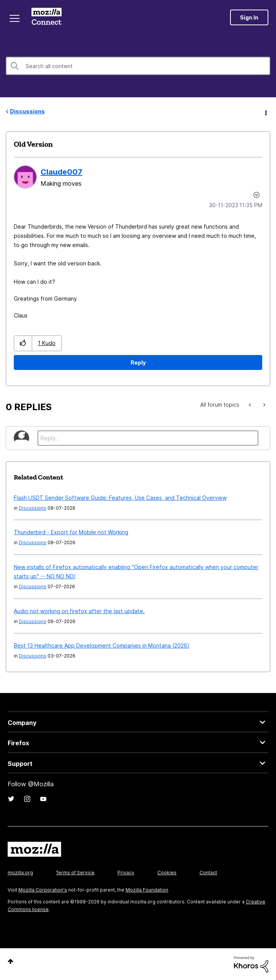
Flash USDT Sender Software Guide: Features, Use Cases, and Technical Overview (120, 498)
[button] (23, 343)
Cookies (167, 873)
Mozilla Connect (47, 17)
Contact (208, 873)
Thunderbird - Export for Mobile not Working (71, 532)
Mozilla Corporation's (43, 890)
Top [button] (11, 961)
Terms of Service (75, 873)
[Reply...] (148, 438)
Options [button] (265, 112)
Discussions (27, 111)
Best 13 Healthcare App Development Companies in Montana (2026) (102, 645)
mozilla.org (20, 873)
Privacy (126, 873)
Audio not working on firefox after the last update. (79, 611)
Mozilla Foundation (147, 890)
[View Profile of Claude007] (61, 172)
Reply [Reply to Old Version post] (138, 362)
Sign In (249, 17)
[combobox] (138, 66)
